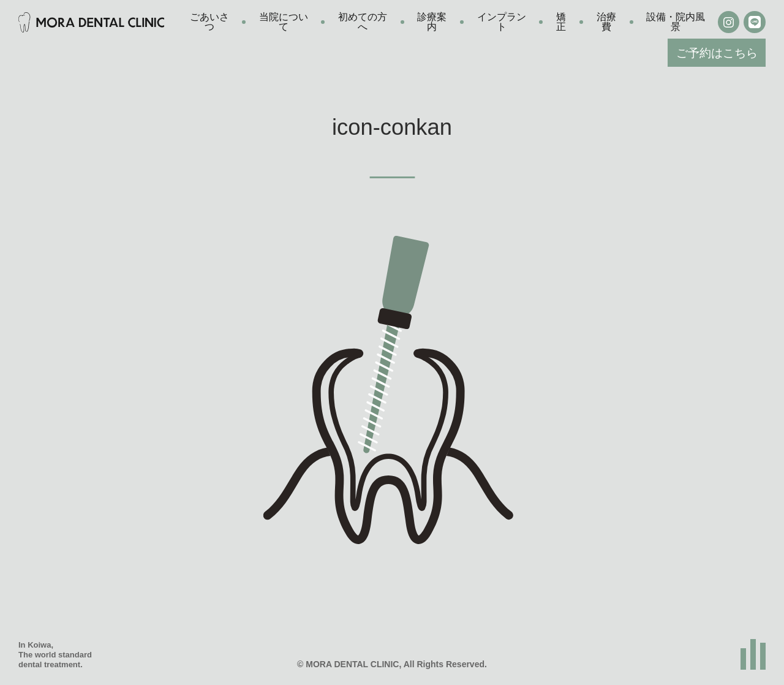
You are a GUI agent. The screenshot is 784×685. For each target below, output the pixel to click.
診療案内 (432, 22)
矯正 (561, 22)
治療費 (606, 22)
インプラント (502, 22)
